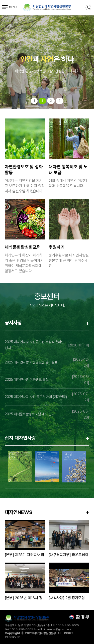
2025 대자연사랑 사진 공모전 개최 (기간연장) (36, 397)
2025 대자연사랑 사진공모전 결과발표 (31, 362)
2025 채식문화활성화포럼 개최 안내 (30, 414)
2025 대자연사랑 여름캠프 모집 (27, 379)
